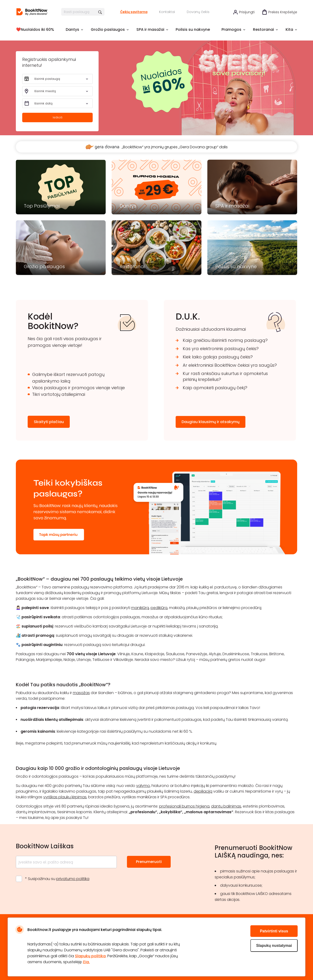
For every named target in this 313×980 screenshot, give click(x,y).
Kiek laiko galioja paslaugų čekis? (218, 357)
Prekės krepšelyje (283, 12)
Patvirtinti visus (274, 931)
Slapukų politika (90, 956)
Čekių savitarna (134, 12)
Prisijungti (247, 12)
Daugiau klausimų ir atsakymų (211, 422)
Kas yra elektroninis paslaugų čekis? (221, 349)
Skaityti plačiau (49, 422)
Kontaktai (167, 12)
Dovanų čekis (198, 12)
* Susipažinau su (57, 879)
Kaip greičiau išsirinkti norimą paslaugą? (225, 340)
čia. (86, 962)
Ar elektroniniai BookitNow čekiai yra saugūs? (230, 365)
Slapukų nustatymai (274, 946)
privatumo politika (73, 879)
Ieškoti (58, 117)
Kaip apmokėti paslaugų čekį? (215, 388)
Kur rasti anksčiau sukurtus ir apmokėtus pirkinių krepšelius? (225, 376)
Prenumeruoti (149, 862)
